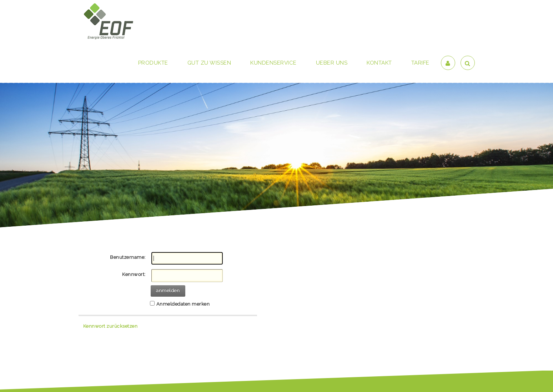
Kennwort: (134, 274)
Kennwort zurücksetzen (110, 326)
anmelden (168, 291)
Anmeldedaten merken (183, 304)
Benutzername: (128, 257)
